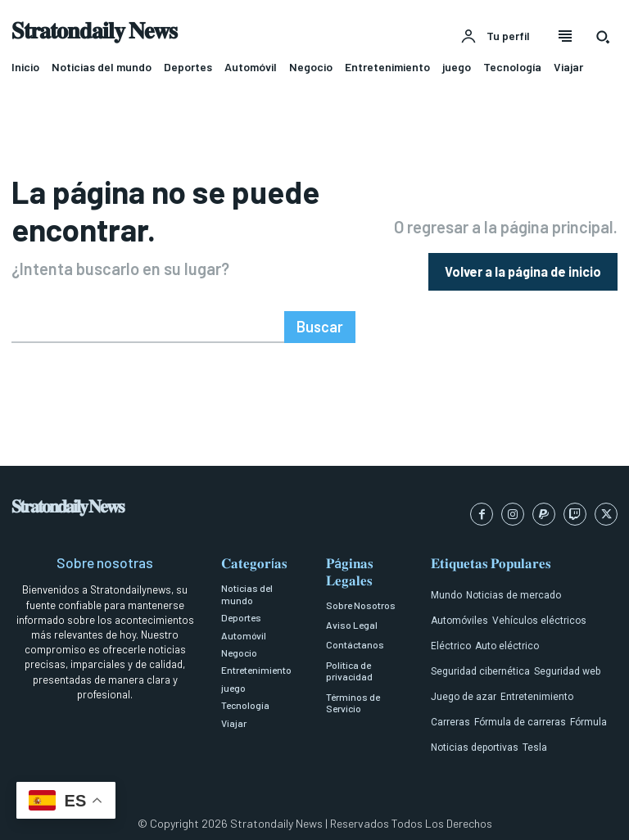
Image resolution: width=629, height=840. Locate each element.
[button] (603, 37)
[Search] (322, 321)
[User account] (495, 37)
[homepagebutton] (523, 268)
